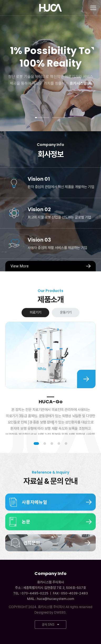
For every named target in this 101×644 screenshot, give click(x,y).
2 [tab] (45, 444)
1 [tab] (36, 444)
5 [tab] (66, 444)
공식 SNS (50, 625)
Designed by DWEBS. (50, 612)
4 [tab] (59, 444)
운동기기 (66, 322)
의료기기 (36, 322)
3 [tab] (52, 444)
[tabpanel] (50, 66)
